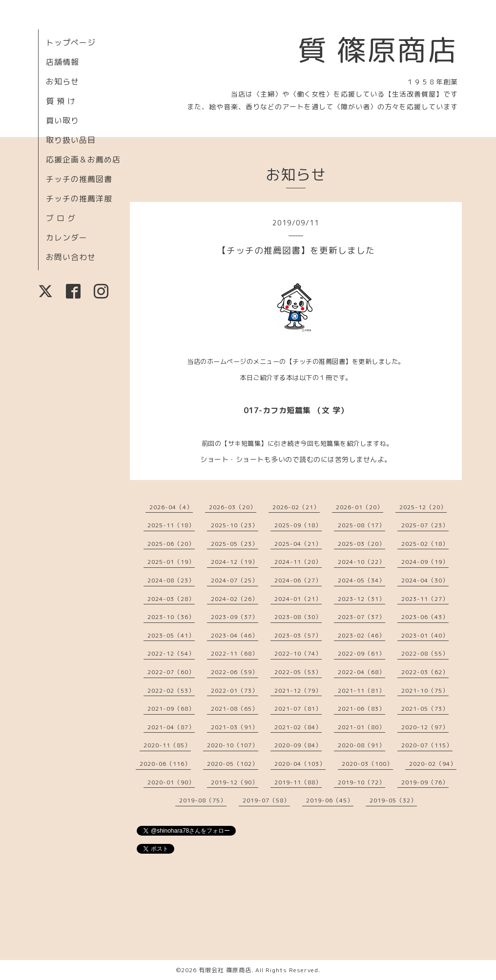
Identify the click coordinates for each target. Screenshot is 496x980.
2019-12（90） (235, 782)
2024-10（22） (362, 562)
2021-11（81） (362, 690)
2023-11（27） (425, 599)
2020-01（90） (171, 782)
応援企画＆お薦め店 (83, 160)
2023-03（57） (298, 635)
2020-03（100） (367, 764)
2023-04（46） (235, 635)
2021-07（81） (298, 709)
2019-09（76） (425, 782)
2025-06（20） (171, 544)
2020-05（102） (233, 764)
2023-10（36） (171, 617)
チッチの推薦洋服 (79, 199)
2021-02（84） (298, 727)
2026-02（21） (296, 507)
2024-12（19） (235, 562)
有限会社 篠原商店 (225, 970)
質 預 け (61, 101)
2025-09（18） (298, 525)
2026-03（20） (233, 507)
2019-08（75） (203, 800)
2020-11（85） (167, 745)
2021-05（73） (425, 709)
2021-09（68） (171, 709)
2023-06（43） (425, 617)
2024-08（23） (171, 580)
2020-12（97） (425, 727)
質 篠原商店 (378, 50)
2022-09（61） (362, 653)
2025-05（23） (235, 544)
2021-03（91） (235, 727)
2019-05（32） (393, 800)
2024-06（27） (298, 580)
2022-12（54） (171, 653)
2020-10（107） (233, 745)
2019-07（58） (266, 800)
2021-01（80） (362, 727)
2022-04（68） (362, 672)
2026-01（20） (360, 507)
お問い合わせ (71, 257)
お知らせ (62, 81)
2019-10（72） (362, 782)
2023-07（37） (362, 617)
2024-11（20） (298, 562)
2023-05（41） (171, 635)
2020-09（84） (298, 745)
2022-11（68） (235, 653)
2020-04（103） (300, 764)
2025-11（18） (171, 525)
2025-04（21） (298, 544)
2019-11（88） (298, 782)
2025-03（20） (362, 544)
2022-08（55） (425, 653)
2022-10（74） (298, 653)
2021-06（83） (362, 709)
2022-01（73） (235, 690)
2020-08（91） (362, 745)
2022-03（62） (425, 672)
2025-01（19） (171, 562)
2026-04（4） (171, 507)
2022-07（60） (171, 672)
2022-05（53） (298, 672)
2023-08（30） (298, 617)
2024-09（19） (425, 562)
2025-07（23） (425, 525)
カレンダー (67, 238)
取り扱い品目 (71, 140)
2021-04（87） (171, 727)
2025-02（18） (425, 544)
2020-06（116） (165, 764)
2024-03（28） (171, 599)
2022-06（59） (235, 672)
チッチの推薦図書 (79, 179)
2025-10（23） (235, 525)
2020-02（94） (433, 764)
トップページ (71, 42)
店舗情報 (62, 62)
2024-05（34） (362, 580)
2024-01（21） (298, 599)
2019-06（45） (330, 800)
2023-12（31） (362, 599)
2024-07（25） (235, 580)
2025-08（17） (362, 525)
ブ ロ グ (61, 218)
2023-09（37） (235, 617)
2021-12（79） (298, 690)
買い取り (62, 120)
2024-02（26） (235, 599)
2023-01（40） (425, 635)
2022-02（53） (171, 690)
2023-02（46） (362, 635)
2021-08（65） (235, 709)
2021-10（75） (425, 690)
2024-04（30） (425, 580)
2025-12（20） (423, 507)
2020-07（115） (427, 745)
